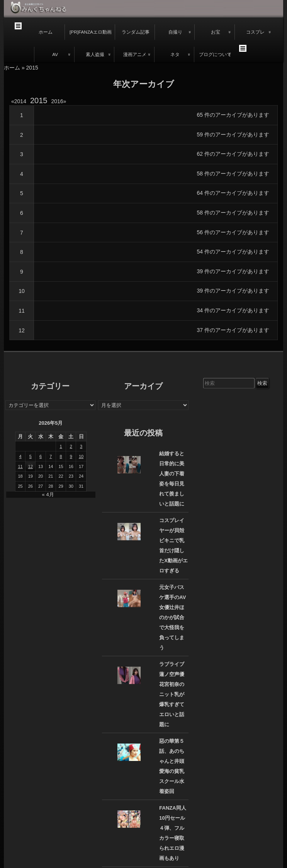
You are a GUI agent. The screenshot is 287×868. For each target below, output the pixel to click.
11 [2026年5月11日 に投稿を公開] (20, 466)
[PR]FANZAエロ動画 (91, 32)
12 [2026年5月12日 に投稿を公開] (31, 466)
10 (22, 291)
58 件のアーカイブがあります (233, 174)
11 (22, 311)
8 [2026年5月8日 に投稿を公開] (61, 456)
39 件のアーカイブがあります (233, 271)
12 (22, 330)
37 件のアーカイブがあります (233, 330)
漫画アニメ (135, 54)
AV (55, 54)
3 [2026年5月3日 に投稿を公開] (81, 446)
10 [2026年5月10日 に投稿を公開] (81, 456)
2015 (39, 100)
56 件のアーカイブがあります (233, 232)
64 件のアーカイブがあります (233, 193)
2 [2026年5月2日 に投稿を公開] (71, 446)
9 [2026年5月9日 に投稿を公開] (71, 456)
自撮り (175, 32)
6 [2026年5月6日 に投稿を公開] (41, 456)
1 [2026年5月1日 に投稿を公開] (61, 446)
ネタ (175, 54)
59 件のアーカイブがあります (233, 134)
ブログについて (215, 54)
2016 (59, 101)
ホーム (46, 32)
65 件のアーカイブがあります (233, 115)
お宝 (216, 32)
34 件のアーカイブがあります (233, 310)
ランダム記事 (136, 32)
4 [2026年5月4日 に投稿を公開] (20, 456)
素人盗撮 (95, 54)
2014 (20, 101)
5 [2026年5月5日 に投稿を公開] (31, 456)
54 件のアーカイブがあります (233, 252)
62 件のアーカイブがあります (233, 154)
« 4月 (48, 494)
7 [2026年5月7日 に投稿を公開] (51, 456)
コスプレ (255, 32)
